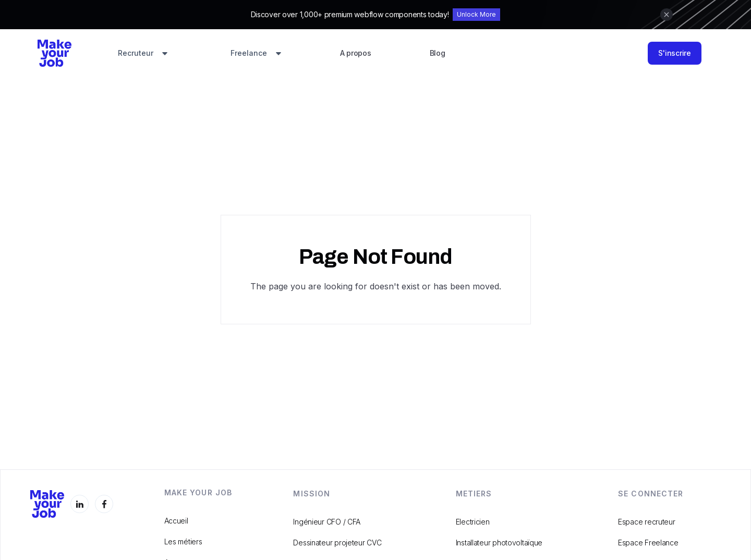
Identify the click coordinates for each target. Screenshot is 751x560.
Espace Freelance (648, 543)
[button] (143, 54)
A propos (356, 53)
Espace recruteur (647, 522)
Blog (438, 53)
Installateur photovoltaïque (499, 543)
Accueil (176, 521)
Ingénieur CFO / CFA (327, 522)
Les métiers (183, 541)
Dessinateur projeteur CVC (337, 543)
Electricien (473, 522)
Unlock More (476, 14)
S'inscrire (674, 53)
